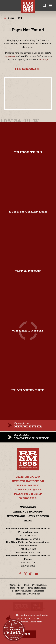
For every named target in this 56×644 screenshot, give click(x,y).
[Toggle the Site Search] (45, 5)
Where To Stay (28, 490)
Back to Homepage (27, 69)
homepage (10, 56)
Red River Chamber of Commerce (28, 591)
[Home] (28, 7)
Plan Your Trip (28, 494)
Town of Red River (37, 588)
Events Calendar (28, 481)
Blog (28, 521)
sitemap (43, 59)
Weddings (28, 507)
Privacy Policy (17, 588)
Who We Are (16, 516)
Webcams (28, 498)
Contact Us (15, 585)
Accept (26, 634)
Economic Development (28, 594)
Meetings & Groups (28, 512)
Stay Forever (39, 516)
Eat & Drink (28, 486)
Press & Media (39, 585)
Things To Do (28, 477)
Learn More (36, 622)
